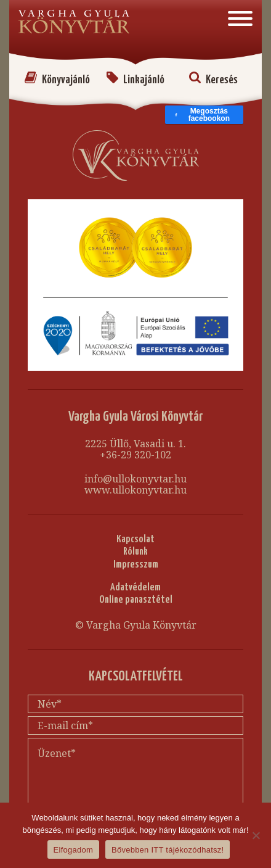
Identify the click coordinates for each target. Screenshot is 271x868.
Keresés (213, 80)
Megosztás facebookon (202, 115)
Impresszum (136, 565)
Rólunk (135, 552)
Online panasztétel (136, 600)
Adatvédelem (135, 588)
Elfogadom (73, 850)
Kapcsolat (135, 539)
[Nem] (256, 835)
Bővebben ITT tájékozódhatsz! (168, 850)
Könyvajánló (57, 80)
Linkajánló (135, 80)
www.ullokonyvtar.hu (135, 490)
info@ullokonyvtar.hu (135, 479)
